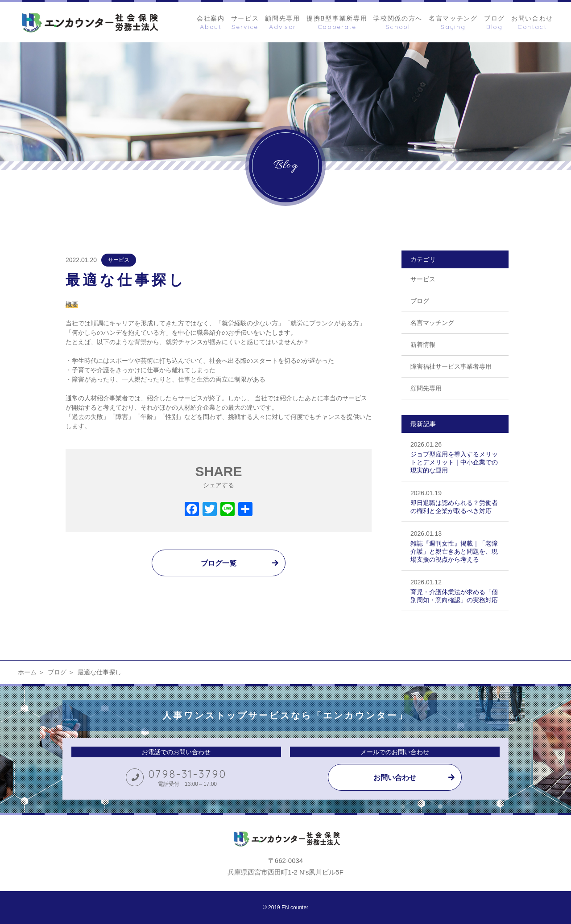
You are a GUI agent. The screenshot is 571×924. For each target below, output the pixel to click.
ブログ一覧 (219, 563)
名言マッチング (432, 323)
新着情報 (423, 345)
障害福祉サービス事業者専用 (451, 366)
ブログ (420, 301)
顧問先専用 (426, 388)
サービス (119, 260)
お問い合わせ (395, 778)
